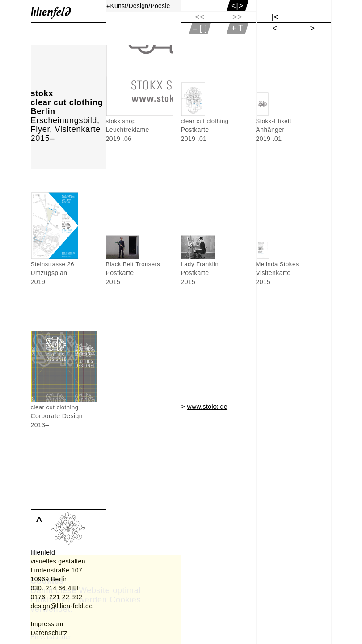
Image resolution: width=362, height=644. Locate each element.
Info (36, 628)
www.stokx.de (207, 407)
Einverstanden (52, 637)
